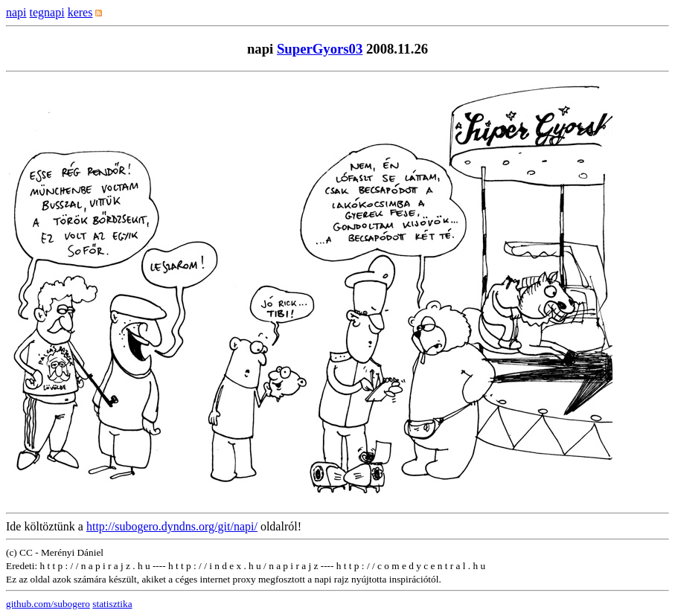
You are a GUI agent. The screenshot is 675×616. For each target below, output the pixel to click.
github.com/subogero (48, 604)
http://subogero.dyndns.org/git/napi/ (172, 526)
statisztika (112, 604)
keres (80, 12)
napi (16, 12)
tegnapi (47, 12)
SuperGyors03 (320, 49)
